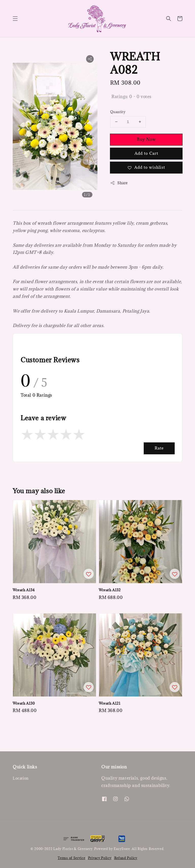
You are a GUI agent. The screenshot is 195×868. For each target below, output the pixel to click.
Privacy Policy (100, 858)
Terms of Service (71, 858)
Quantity (118, 112)
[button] (15, 19)
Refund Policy (126, 858)
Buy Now (146, 139)
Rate (159, 448)
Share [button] (119, 183)
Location (21, 778)
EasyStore (122, 849)
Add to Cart (146, 153)
